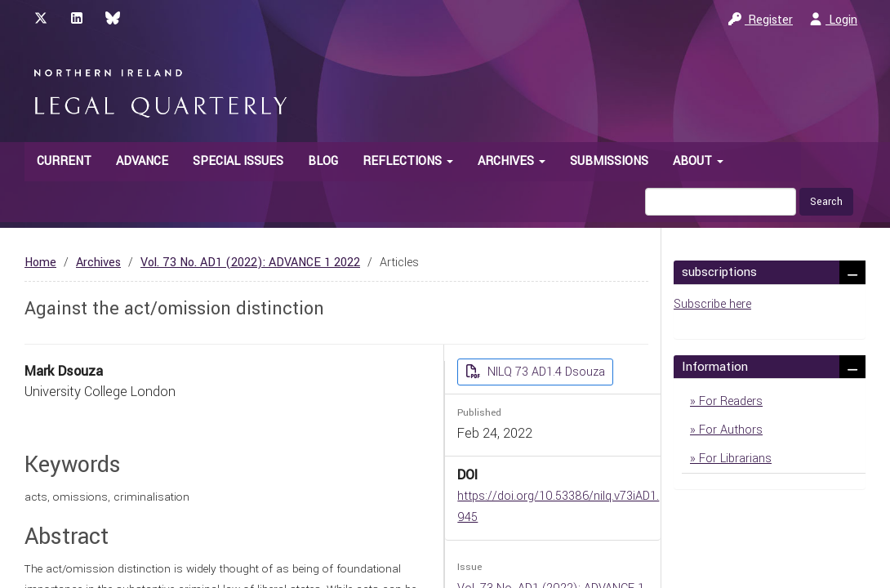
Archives (98, 263)
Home (40, 263)
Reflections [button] (408, 161)
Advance (142, 161)
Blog (323, 161)
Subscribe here (712, 304)
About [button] (698, 161)
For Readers (729, 401)
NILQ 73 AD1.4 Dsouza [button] (545, 372)
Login (833, 20)
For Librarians (734, 459)
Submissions (609, 161)
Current (64, 161)
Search (826, 202)
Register (761, 20)
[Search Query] (721, 202)
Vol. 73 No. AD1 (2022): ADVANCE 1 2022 (250, 263)
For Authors (729, 430)
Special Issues (238, 161)
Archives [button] (512, 161)
